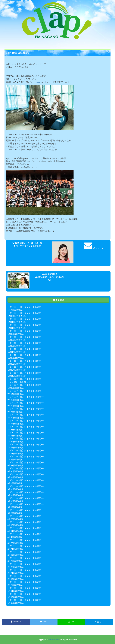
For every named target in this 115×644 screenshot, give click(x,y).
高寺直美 (37, 246)
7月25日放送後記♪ (16, 442)
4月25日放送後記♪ (16, 519)
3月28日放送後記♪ (16, 543)
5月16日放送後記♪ (16, 501)
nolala (39, 82)
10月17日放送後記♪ (17, 376)
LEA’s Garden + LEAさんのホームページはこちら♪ (49, 277)
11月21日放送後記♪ (17, 346)
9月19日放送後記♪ (16, 400)
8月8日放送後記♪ (15, 430)
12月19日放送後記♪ (17, 322)
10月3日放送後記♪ (16, 388)
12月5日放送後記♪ (16, 334)
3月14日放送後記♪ (16, 555)
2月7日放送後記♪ (15, 585)
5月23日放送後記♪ (16, 495)
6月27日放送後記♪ (16, 465)
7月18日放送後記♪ (16, 448)
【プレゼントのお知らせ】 (20, 382)
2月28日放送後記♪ (16, 567)
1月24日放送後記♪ (16, 597)
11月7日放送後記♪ (16, 358)
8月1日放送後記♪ (15, 436)
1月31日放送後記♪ (16, 591)
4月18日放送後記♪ (16, 525)
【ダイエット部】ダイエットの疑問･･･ (26, 307)
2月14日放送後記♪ (16, 579)
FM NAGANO (54, 640)
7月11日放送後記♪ (16, 453)
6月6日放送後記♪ (15, 483)
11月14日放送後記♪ (17, 352)
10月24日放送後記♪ (17, 370)
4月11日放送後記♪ (16, 531)
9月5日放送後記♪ (15, 412)
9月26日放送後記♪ (16, 394)
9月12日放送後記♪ (16, 406)
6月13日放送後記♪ (16, 477)
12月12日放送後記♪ (17, 328)
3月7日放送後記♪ (15, 561)
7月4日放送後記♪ (15, 459)
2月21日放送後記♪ (16, 573)
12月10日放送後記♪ (18, 53)
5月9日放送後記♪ (15, 507)
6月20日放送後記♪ (16, 471)
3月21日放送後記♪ (16, 549)
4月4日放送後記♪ (15, 537)
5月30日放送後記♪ (16, 489)
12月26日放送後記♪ (17, 316)
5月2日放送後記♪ (15, 513)
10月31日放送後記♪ (17, 364)
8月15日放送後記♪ (16, 424)
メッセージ (94, 248)
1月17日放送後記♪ (16, 603)
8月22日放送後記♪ (16, 418)
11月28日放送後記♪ (17, 340)
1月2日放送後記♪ (15, 310)
